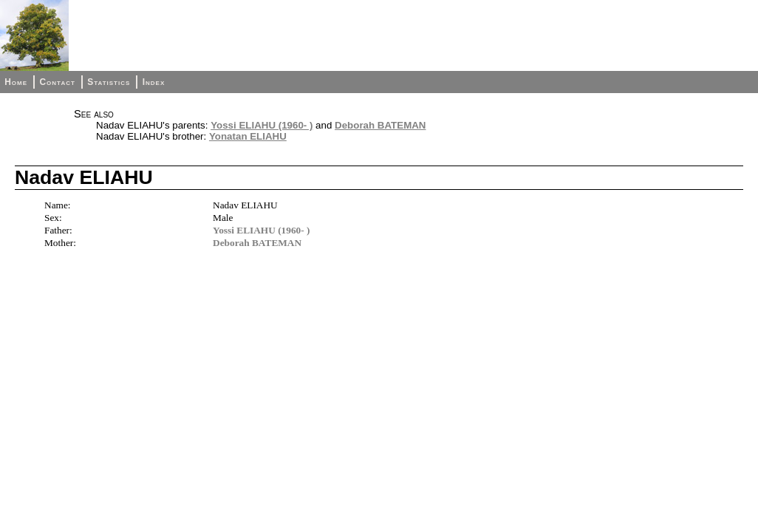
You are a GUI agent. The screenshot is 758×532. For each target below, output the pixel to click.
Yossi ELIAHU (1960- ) (262, 125)
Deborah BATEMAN (380, 125)
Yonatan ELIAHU (248, 136)
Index (154, 82)
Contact (57, 82)
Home (16, 82)
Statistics (109, 82)
